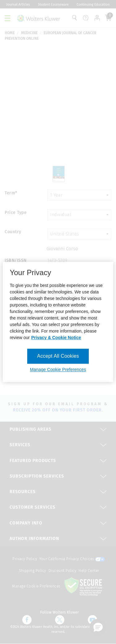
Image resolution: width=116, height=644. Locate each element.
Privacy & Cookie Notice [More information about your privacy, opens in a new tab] (56, 338)
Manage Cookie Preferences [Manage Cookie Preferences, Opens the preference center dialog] (58, 370)
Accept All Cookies (58, 356)
